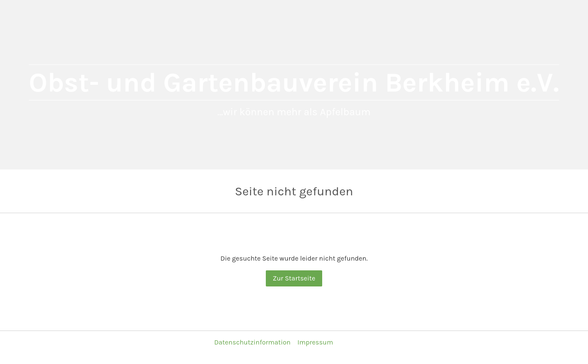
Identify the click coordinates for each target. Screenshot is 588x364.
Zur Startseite (294, 278)
